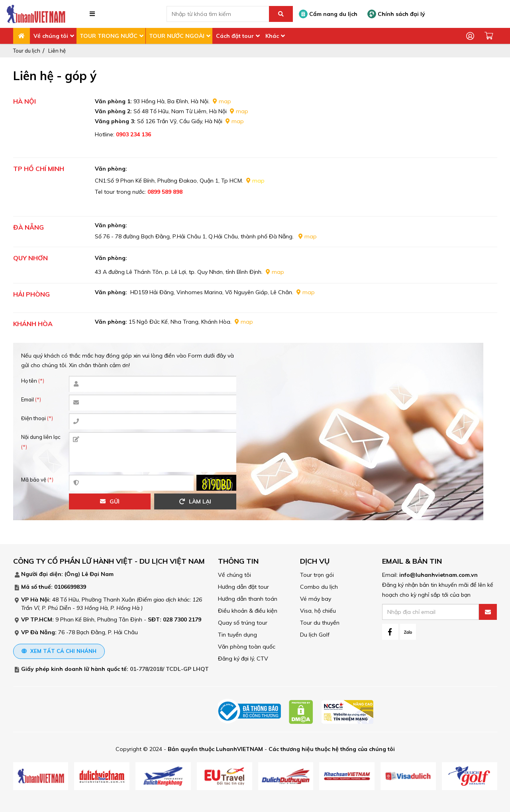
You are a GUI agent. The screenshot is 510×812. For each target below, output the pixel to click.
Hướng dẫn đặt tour (243, 587)
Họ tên (33, 381)
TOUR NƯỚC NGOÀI (177, 36)
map (225, 101)
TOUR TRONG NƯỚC (109, 36)
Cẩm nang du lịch (328, 14)
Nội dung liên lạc (41, 442)
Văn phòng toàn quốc (247, 647)
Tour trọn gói (317, 575)
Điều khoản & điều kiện (248, 611)
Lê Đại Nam (98, 574)
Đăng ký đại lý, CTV (243, 659)
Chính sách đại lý (396, 14)
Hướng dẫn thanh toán (248, 599)
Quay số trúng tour (243, 623)
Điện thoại (37, 418)
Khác (272, 36)
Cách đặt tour (235, 36)
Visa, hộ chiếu (318, 611)
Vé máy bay (316, 599)
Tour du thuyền (320, 623)
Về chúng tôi (51, 36)
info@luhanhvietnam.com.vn (438, 575)
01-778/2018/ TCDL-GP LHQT (169, 669)
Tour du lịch (27, 51)
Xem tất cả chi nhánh (59, 651)
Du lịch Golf (315, 635)
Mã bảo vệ (37, 480)
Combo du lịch (319, 587)
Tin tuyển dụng (237, 635)
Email (31, 399)
